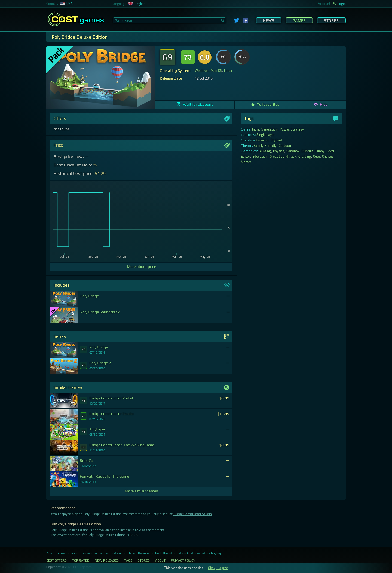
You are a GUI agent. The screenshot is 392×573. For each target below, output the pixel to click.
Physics (279, 151)
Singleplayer (266, 135)
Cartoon (285, 146)
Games (299, 20)
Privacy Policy (183, 560)
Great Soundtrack (283, 157)
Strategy (297, 129)
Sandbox (293, 151)
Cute (316, 157)
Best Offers (56, 560)
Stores (331, 20)
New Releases (107, 560)
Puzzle (284, 129)
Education (260, 157)
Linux (228, 71)
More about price (142, 266)
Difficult (307, 151)
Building (265, 151)
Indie (256, 129)
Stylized (276, 140)
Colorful (262, 140)
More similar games (141, 491)
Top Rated (81, 560)
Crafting (305, 157)
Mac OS (216, 71)
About (160, 560)
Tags (128, 560)
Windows (202, 71)
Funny (320, 151)
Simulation (269, 129)
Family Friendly (265, 146)
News (269, 20)
